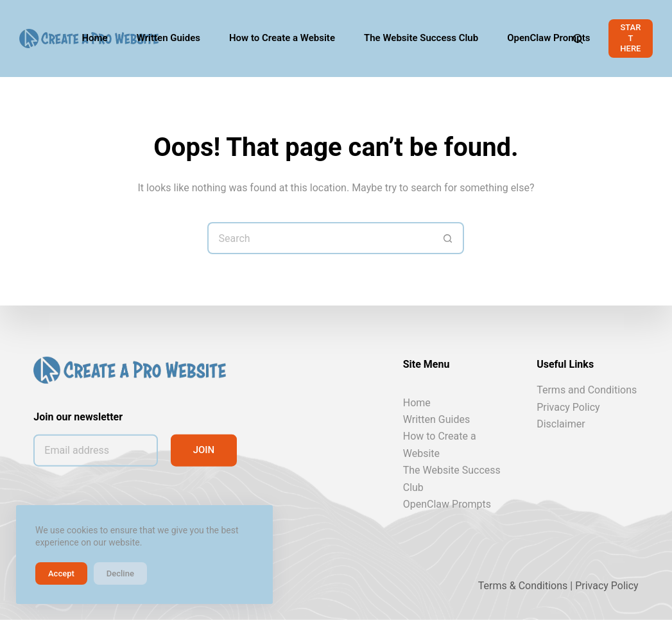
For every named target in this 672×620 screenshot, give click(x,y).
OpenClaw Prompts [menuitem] (548, 38)
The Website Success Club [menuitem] (421, 38)
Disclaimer (561, 424)
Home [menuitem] (94, 38)
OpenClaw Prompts (447, 504)
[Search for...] (320, 238)
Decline (120, 573)
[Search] (578, 39)
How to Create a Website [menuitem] (282, 38)
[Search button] (448, 238)
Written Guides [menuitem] (168, 38)
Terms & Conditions (523, 586)
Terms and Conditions (587, 390)
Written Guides (436, 419)
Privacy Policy (568, 407)
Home (417, 402)
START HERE (630, 38)
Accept (61, 573)
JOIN (204, 450)
